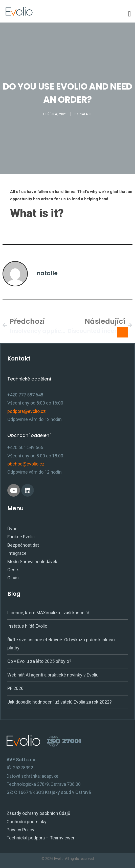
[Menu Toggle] (130, 14)
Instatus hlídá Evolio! (28, 626)
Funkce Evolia (21, 537)
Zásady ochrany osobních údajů (38, 813)
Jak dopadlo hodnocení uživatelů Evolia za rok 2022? (60, 702)
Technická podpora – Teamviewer (41, 838)
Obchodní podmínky (27, 822)
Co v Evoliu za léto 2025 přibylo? (39, 661)
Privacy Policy (20, 830)
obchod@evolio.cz (26, 464)
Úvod (12, 529)
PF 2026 (15, 688)
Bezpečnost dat (23, 545)
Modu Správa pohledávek (32, 562)
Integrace (17, 553)
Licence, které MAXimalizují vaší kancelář (48, 613)
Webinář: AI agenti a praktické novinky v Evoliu (53, 675)
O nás (13, 578)
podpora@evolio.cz (27, 411)
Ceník (13, 570)
